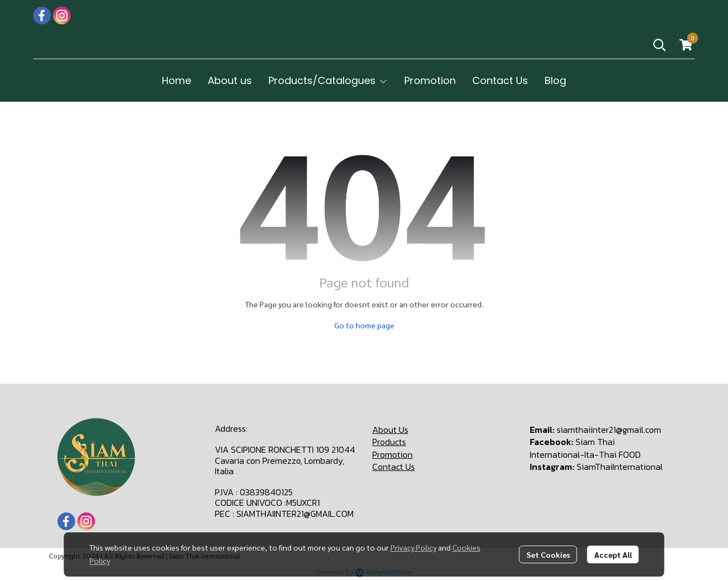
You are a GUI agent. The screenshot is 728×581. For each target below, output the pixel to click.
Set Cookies (548, 554)
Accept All (613, 554)
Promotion (392, 454)
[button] (660, 45)
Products (389, 442)
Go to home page (364, 325)
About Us (390, 430)
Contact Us (394, 467)
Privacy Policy (413, 547)
